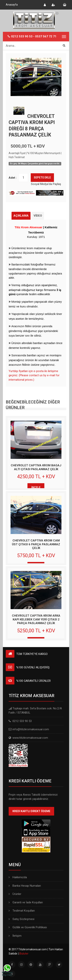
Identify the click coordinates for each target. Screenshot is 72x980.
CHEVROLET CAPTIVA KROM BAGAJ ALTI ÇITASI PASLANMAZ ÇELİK (36, 467)
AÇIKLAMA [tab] (21, 216)
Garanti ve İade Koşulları (26, 902)
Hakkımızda (18, 877)
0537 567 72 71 (46, 36)
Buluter (24, 954)
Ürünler (15, 894)
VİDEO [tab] (38, 216)
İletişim (15, 936)
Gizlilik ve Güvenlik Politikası (28, 927)
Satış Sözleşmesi (22, 919)
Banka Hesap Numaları (25, 886)
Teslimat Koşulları (22, 911)
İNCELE (36, 487)
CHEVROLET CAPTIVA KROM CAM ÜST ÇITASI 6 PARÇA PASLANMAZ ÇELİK (36, 544)
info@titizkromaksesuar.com (31, 729)
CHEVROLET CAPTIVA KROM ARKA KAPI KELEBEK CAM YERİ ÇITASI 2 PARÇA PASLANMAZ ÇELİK (36, 619)
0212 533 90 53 (22, 36)
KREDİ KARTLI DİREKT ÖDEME (31, 811)
